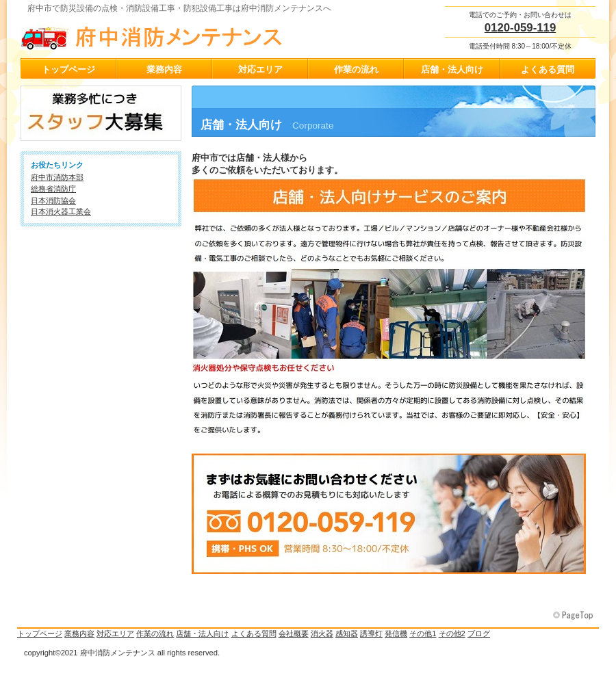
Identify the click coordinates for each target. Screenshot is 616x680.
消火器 (322, 633)
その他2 (452, 633)
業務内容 (79, 633)
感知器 (347, 633)
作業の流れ (155, 633)
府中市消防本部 (57, 177)
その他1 (423, 633)
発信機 (396, 633)
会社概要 (294, 633)
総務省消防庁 (53, 189)
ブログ (479, 633)
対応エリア (115, 633)
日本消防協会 (53, 200)
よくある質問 (254, 633)
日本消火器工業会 (61, 211)
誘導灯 (371, 633)
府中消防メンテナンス (157, 35)
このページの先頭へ (574, 616)
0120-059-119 (521, 28)
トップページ (40, 633)
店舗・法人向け (202, 633)
